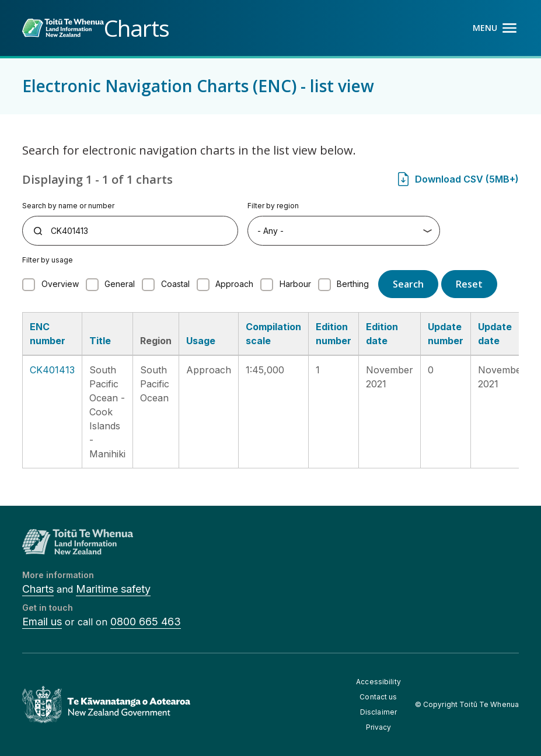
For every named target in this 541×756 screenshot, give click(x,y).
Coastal (175, 284)
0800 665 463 (146, 622)
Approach (234, 284)
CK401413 (52, 370)
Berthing (353, 284)
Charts (38, 589)
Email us (42, 622)
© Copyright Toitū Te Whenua (467, 704)
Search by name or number (68, 206)
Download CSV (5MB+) (467, 179)
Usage (201, 341)
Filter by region (273, 206)
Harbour (295, 284)
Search (408, 284)
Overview (60, 284)
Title (100, 341)
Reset (469, 284)
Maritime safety (113, 589)
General (120, 284)
